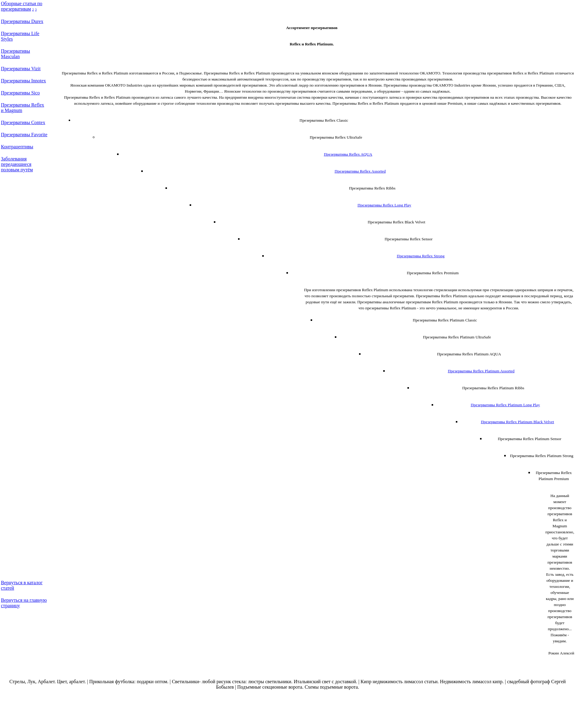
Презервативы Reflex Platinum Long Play (505, 405)
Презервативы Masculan (15, 54)
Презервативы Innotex (23, 81)
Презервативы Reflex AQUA (348, 154)
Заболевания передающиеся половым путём (17, 164)
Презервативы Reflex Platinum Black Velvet (518, 422)
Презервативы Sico (20, 93)
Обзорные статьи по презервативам (22, 6)
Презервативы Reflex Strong (421, 256)
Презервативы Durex (22, 21)
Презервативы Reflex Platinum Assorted (481, 371)
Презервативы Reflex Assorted (360, 171)
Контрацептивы (17, 147)
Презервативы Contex (23, 122)
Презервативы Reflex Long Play (384, 205)
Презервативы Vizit (21, 69)
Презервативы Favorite (24, 135)
